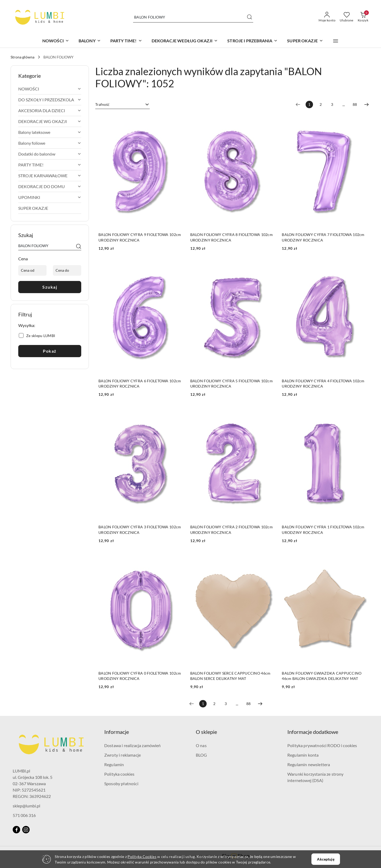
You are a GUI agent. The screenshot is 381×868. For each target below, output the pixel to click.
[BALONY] (90, 41)
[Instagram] (26, 830)
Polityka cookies (119, 774)
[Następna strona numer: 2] (366, 104)
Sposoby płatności (121, 783)
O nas (201, 745)
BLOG (201, 755)
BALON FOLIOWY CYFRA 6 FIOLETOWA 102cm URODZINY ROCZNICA (140, 383)
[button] (336, 41)
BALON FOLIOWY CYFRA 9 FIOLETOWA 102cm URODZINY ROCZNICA (140, 237)
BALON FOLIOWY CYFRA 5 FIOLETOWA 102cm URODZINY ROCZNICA (232, 383)
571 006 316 (24, 815)
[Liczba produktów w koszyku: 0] (363, 17)
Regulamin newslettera (309, 764)
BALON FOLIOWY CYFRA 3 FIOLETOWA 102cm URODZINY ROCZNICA (140, 530)
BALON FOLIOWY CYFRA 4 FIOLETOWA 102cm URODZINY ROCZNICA (323, 383)
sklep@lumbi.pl (26, 806)
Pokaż (50, 351)
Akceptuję (326, 859)
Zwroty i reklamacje (123, 755)
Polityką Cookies (142, 856)
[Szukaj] (79, 247)
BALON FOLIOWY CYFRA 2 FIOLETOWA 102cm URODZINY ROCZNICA (232, 530)
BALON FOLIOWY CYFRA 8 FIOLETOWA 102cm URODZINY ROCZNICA (232, 237)
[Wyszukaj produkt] (193, 17)
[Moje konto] (327, 17)
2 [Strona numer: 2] (321, 104)
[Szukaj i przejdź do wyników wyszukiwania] (250, 17)
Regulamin (114, 764)
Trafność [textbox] (102, 104)
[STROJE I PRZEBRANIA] (252, 41)
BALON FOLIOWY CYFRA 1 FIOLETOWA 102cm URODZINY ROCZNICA (323, 530)
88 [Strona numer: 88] (355, 104)
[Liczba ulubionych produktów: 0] (347, 17)
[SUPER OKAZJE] (305, 41)
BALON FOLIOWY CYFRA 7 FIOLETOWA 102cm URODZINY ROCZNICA (323, 237)
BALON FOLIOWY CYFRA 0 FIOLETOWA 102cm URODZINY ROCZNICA (140, 676)
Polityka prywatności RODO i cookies (322, 745)
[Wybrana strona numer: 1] (309, 104)
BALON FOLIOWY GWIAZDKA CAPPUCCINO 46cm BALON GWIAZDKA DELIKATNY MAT (322, 676)
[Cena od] (32, 270)
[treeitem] (50, 89)
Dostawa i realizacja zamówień (133, 745)
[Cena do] (67, 270)
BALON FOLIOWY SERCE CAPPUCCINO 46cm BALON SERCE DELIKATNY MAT (230, 676)
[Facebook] (16, 830)
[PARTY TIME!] (126, 41)
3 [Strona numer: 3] (332, 104)
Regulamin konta (303, 755)
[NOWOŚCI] (56, 41)
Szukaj (50, 287)
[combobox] (123, 104)
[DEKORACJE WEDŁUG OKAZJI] (185, 41)
